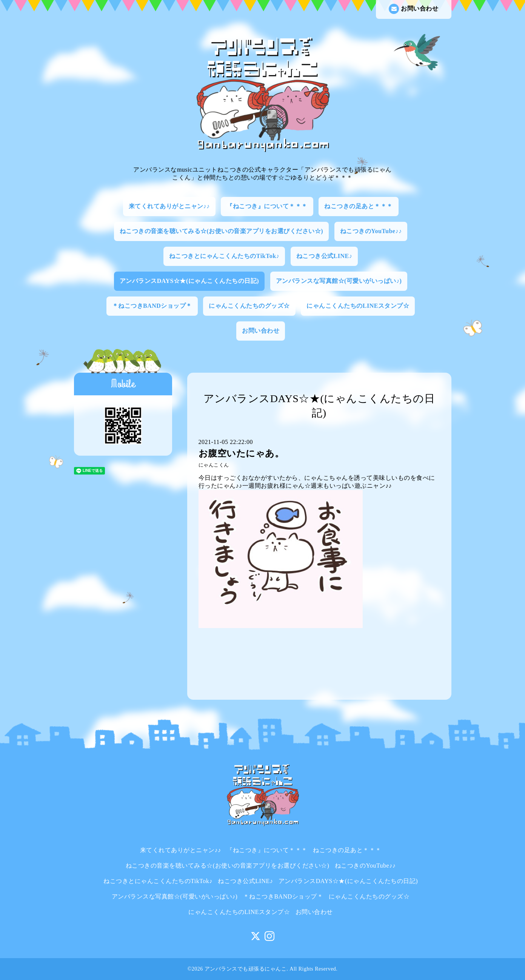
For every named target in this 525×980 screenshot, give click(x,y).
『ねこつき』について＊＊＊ (267, 206)
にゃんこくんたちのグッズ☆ (249, 306)
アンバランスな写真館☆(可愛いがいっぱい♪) (339, 281)
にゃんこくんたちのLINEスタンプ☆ (358, 306)
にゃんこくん (214, 465)
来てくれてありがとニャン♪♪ (169, 206)
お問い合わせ (413, 9)
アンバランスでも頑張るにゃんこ (246, 969)
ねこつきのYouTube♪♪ (371, 231)
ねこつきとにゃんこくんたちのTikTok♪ (224, 256)
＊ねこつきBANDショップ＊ (152, 306)
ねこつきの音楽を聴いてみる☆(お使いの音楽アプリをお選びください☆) (222, 231)
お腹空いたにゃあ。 (241, 453)
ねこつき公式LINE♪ (324, 256)
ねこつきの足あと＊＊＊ (359, 206)
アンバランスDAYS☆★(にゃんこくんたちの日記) (189, 281)
